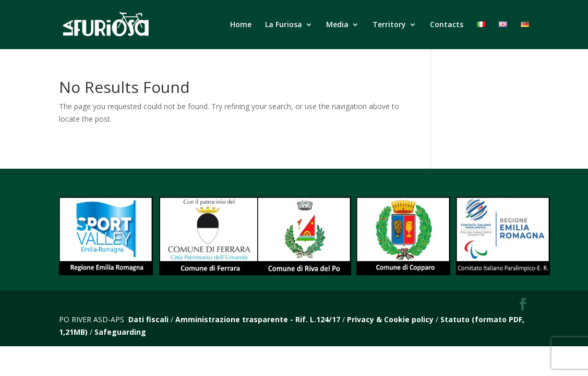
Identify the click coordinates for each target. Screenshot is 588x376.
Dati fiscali (148, 319)
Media (337, 25)
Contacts (447, 25)
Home (241, 25)
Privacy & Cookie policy (390, 319)
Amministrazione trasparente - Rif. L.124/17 (259, 319)
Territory (389, 25)
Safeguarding (120, 332)
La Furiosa (284, 25)
